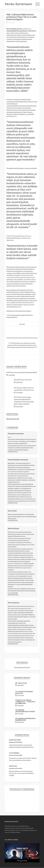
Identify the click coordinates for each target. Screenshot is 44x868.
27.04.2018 (19, 393)
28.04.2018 (19, 382)
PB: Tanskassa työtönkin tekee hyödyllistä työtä (25, 719)
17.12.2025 (20, 714)
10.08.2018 (12, 375)
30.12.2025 (20, 706)
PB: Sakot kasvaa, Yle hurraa (23, 380)
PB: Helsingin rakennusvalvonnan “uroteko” (25, 711)
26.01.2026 (21, 696)
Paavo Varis (12, 511)
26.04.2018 (19, 407)
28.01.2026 (21, 685)
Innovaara (13, 766)
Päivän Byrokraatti (13, 419)
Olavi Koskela (14, 753)
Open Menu (38, 4)
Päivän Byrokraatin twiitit (22, 668)
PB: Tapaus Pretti (21, 683)
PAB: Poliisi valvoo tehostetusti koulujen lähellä (22, 373)
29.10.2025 (21, 722)
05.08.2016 (12, 23)
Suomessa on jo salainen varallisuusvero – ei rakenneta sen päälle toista (25, 702)
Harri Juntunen (15, 740)
